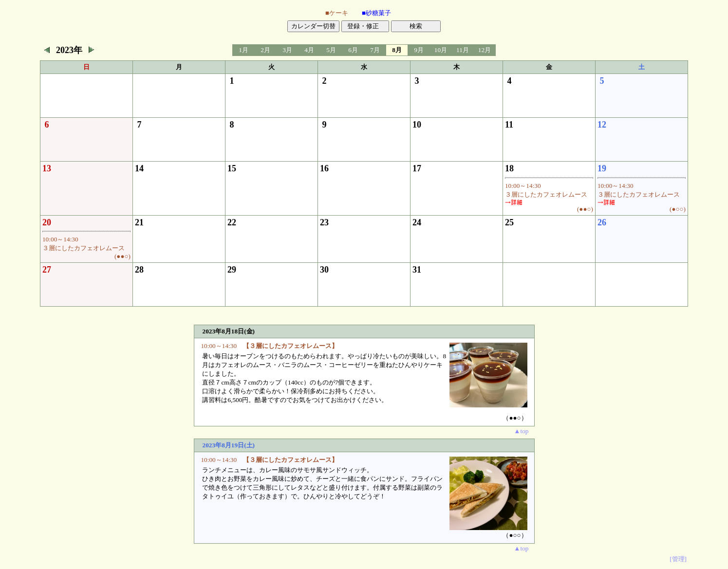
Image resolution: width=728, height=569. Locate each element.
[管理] (678, 559)
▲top (521, 431)
